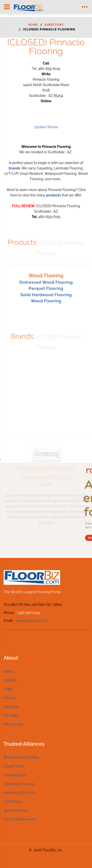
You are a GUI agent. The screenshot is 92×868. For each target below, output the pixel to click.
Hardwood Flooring (19, 784)
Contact (10, 680)
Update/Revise (46, 127)
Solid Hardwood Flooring (46, 295)
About (8, 671)
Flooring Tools (15, 775)
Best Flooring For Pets (21, 757)
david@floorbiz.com (32, 621)
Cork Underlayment (19, 819)
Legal (8, 689)
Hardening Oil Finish (20, 793)
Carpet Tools (14, 766)
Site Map (11, 715)
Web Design (13, 724)
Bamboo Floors (16, 810)
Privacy (9, 698)
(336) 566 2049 (28, 613)
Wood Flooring (46, 301)
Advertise (11, 707)
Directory (54, 25)
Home (33, 25)
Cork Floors (13, 802)
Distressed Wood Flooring (46, 282)
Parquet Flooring (46, 288)
